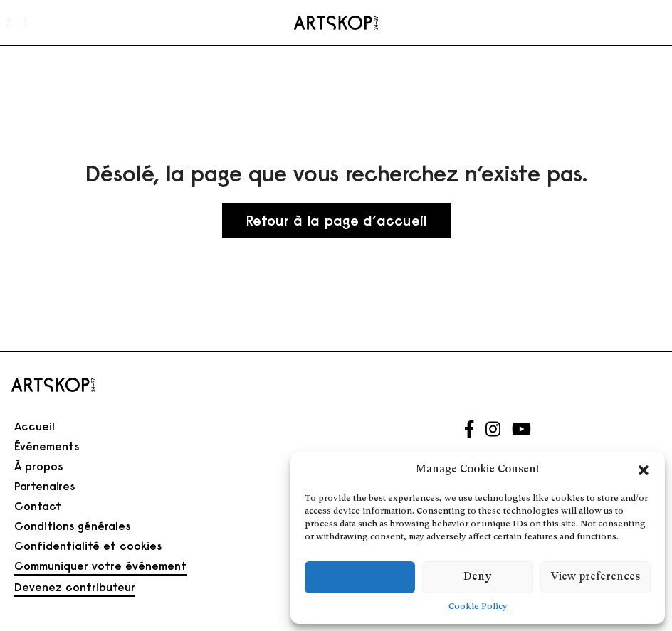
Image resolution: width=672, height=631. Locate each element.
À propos (38, 466)
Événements (47, 446)
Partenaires (44, 486)
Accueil (35, 426)
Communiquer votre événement (100, 566)
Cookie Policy (478, 607)
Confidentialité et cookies (88, 546)
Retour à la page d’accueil (336, 220)
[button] (644, 470)
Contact (38, 506)
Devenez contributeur (75, 587)
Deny (477, 577)
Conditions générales (72, 526)
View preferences (595, 577)
